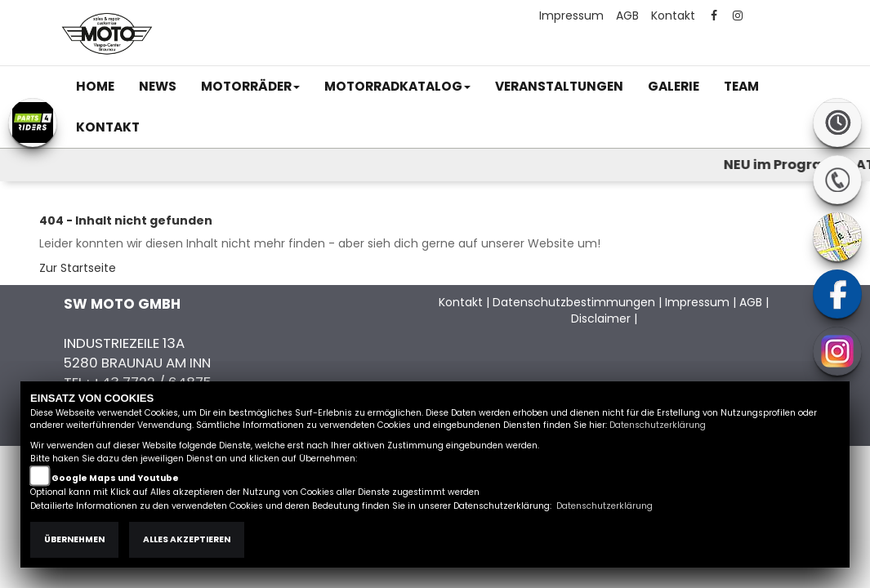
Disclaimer (601, 318)
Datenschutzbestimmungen (574, 302)
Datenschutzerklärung (658, 425)
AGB (627, 16)
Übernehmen (74, 539)
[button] (250, 87)
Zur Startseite (78, 268)
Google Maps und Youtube (115, 478)
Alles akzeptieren (187, 539)
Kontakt (673, 16)
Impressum (571, 16)
